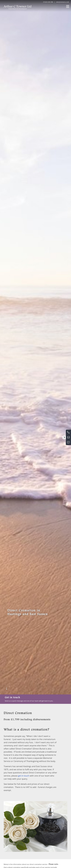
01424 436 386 (48, 2)
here (15, 862)
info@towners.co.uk (62, 2)
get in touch (24, 764)
